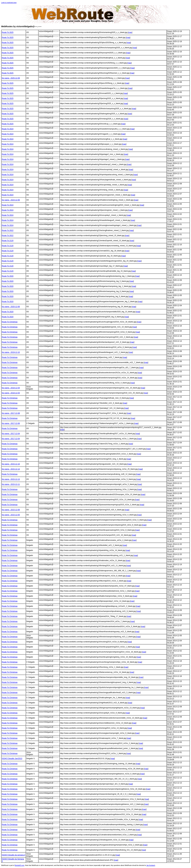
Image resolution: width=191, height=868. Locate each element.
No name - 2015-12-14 (11, 469)
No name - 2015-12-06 (11, 510)
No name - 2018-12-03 (11, 393)
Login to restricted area (9, 3)
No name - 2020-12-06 (11, 307)
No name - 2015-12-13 (11, 479)
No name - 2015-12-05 (11, 515)
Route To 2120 (8, 241)
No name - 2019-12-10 (11, 352)
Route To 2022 (8, 230)
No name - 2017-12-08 (11, 413)
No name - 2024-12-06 (11, 200)
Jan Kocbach (151, 865)
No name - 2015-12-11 (11, 484)
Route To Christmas (10, 322)
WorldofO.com (20, 865)
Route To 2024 (8, 129)
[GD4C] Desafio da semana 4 (14, 855)
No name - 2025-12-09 (11, 78)
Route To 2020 (8, 276)
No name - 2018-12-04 (11, 388)
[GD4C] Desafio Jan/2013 (12, 759)
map (130, 32)
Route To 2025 (8, 32)
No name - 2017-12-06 (11, 423)
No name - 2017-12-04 (11, 434)
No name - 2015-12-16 (11, 464)
